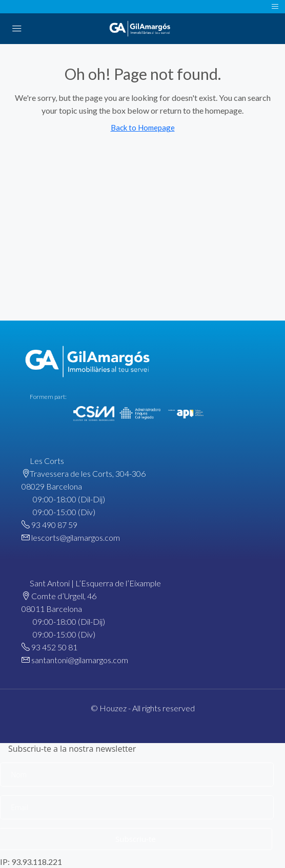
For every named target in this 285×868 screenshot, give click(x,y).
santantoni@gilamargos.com (80, 660)
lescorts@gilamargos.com (76, 537)
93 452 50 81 (54, 647)
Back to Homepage (143, 128)
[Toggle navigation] (275, 7)
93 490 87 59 (54, 525)
